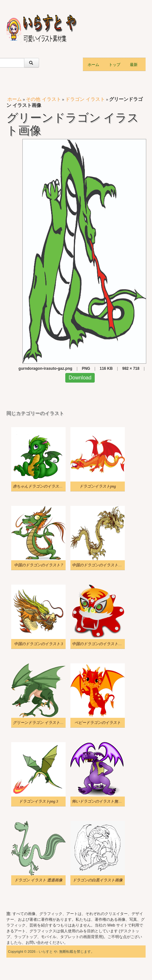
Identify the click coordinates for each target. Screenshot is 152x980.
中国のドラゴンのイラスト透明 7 (100, 644)
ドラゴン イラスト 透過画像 (38, 880)
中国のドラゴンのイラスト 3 (39, 644)
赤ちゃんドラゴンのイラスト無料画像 (45, 486)
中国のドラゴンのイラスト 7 (39, 565)
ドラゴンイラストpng (98, 486)
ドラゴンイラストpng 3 (39, 801)
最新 (134, 64)
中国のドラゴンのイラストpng (98, 565)
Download (80, 378)
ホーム (93, 64)
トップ (115, 64)
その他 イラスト (43, 99)
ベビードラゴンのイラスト (98, 723)
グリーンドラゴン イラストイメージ (44, 723)
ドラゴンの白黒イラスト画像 (98, 880)
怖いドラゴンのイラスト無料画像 (101, 801)
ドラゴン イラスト (85, 99)
